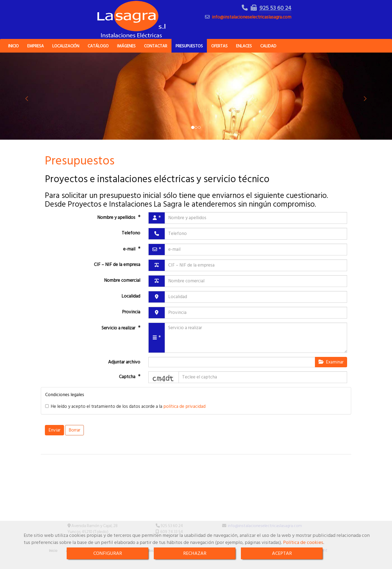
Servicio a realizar (119, 335)
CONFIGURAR (108, 553)
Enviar (54, 438)
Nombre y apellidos (117, 224)
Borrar (74, 438)
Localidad (131, 303)
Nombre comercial (122, 287)
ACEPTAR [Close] (282, 553)
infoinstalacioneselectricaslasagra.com (252, 21)
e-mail (130, 256)
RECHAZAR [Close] (195, 553)
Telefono (131, 240)
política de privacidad (184, 414)
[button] (29, 103)
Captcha (128, 384)
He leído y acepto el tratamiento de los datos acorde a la (125, 414)
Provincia (131, 319)
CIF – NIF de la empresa (117, 272)
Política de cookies (303, 542)
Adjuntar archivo (124, 369)
